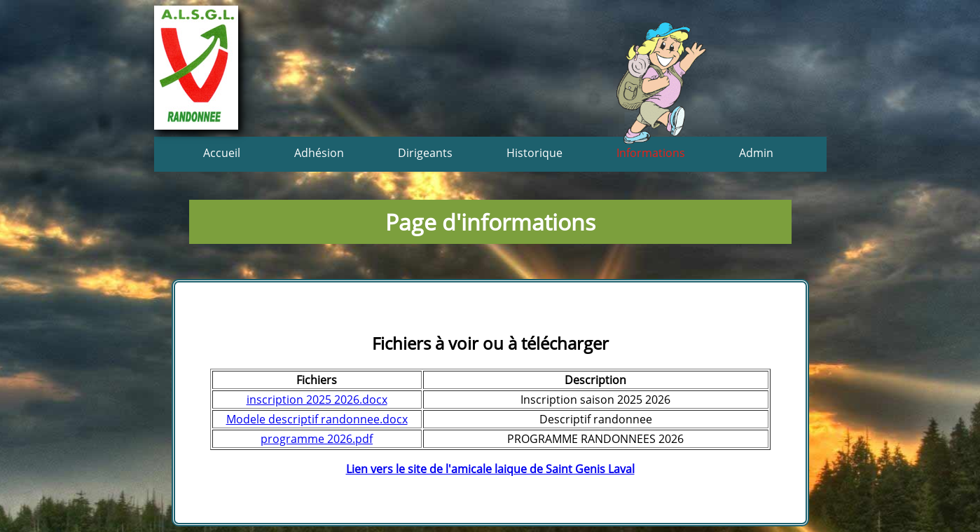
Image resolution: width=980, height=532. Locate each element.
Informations (651, 153)
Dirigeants (425, 153)
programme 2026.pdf (317, 439)
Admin (756, 153)
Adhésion (319, 153)
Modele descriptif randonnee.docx (317, 419)
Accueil (222, 153)
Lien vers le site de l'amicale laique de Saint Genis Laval (490, 469)
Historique (534, 153)
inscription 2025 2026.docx (317, 400)
